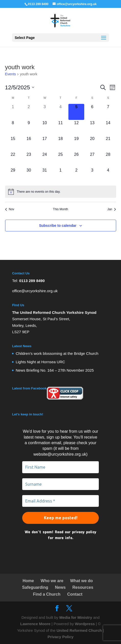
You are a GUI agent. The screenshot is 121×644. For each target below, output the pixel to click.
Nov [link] (10, 209)
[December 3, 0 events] (45, 112)
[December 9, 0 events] (29, 128)
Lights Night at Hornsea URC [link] (40, 362)
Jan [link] (112, 209)
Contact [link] (75, 594)
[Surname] (60, 484)
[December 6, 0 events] (92, 112)
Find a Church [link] (47, 594)
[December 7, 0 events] (108, 112)
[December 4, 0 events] (60, 112)
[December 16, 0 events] (29, 144)
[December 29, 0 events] (13, 175)
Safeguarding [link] (35, 587)
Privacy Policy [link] (60, 637)
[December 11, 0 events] (60, 128)
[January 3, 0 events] (92, 175)
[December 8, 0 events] (13, 128)
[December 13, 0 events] (92, 128)
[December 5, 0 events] (76, 112)
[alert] (61, 192)
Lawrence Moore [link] (35, 624)
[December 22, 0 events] (13, 159)
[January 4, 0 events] (108, 175)
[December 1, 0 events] (13, 112)
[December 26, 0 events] (76, 159)
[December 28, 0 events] (108, 159)
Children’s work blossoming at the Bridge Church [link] (57, 353)
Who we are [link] (52, 581)
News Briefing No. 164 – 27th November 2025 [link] (55, 370)
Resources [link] (83, 587)
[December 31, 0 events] (45, 175)
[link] (60, 20)
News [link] (60, 587)
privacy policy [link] (84, 532)
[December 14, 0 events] (108, 128)
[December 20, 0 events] (92, 144)
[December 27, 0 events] (92, 159)
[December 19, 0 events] (76, 144)
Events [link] (11, 74)
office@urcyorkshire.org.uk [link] (35, 291)
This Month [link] (60, 209)
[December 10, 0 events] (45, 128)
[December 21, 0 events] (108, 144)
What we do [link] (82, 581)
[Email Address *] (60, 501)
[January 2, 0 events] (76, 175)
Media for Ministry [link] (76, 617)
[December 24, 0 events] (45, 159)
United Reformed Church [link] (79, 630)
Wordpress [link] (85, 624)
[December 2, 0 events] (29, 112)
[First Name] (60, 467)
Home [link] (28, 581)
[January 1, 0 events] (60, 175)
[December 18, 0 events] (60, 144)
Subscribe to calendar (58, 226)
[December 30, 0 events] (29, 175)
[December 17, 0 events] (45, 144)
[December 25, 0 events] (60, 159)
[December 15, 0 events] (13, 144)
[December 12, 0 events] (76, 128)
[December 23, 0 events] (29, 159)
